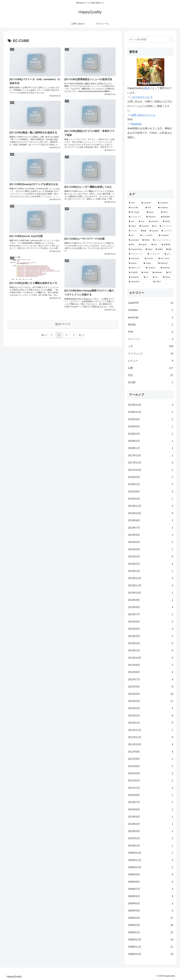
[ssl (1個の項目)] (147, 277)
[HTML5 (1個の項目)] (163, 282)
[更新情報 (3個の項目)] (167, 245)
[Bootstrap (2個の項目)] (166, 268)
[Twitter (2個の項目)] (146, 273)
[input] (151, 40)
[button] (171, 40)
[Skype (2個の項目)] (149, 249)
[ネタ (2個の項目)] (168, 254)
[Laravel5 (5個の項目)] (154, 231)
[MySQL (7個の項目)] (168, 222)
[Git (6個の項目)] (154, 226)
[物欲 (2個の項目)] (169, 249)
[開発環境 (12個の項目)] (167, 217)
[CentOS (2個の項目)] (150, 259)
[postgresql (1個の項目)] (135, 277)
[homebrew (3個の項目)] (165, 235)
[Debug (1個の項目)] (168, 277)
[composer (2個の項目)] (152, 268)
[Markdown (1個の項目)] (158, 273)
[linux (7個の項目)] (142, 222)
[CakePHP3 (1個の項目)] (140, 282)
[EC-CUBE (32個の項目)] (136, 208)
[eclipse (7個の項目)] (133, 226)
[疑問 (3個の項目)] (133, 245)
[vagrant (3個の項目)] (144, 245)
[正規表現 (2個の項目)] (134, 273)
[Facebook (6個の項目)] (144, 226)
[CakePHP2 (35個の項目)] (165, 203)
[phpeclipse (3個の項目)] (134, 240)
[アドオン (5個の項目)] (133, 231)
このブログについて (142, 97)
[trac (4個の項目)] (133, 235)
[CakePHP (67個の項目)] (148, 203)
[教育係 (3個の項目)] (146, 240)
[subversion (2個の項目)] (135, 259)
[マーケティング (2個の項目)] (137, 254)
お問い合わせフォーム (143, 115)
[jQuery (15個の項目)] (152, 212)
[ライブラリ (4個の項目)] (167, 231)
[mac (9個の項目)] (132, 222)
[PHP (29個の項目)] (150, 208)
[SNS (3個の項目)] (155, 245)
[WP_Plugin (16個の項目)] (136, 212)
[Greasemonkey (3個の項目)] (136, 249)
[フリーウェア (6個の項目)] (166, 226)
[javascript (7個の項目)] (154, 222)
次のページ (63, 324)
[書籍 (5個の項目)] (144, 231)
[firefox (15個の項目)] (167, 212)
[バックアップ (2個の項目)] (155, 254)
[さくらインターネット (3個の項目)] (163, 240)
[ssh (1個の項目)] (157, 277)
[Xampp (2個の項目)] (149, 263)
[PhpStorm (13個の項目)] (152, 217)
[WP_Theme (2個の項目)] (165, 259)
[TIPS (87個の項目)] (134, 203)
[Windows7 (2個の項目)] (165, 263)
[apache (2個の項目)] (135, 263)
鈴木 (147, 88)
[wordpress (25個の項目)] (165, 208)
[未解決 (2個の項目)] (159, 249)
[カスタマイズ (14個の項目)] (136, 217)
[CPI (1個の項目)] (169, 273)
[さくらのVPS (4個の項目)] (148, 235)
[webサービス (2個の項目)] (136, 268)
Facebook (136, 124)
